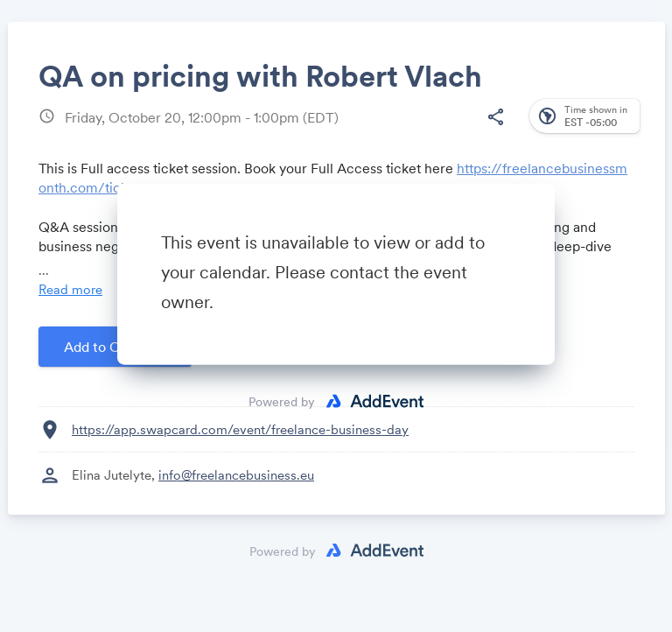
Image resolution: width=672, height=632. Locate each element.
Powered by (282, 402)
